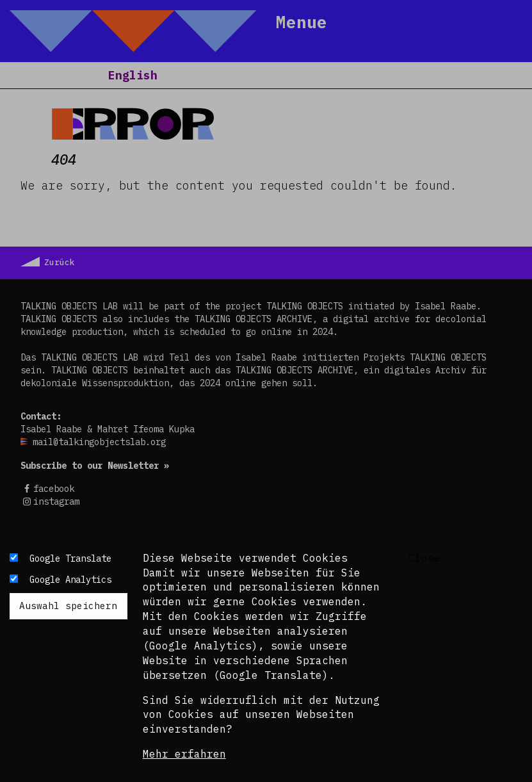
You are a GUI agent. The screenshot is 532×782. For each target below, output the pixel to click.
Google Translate (70, 558)
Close (424, 558)
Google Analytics (70, 580)
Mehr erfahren (184, 754)
